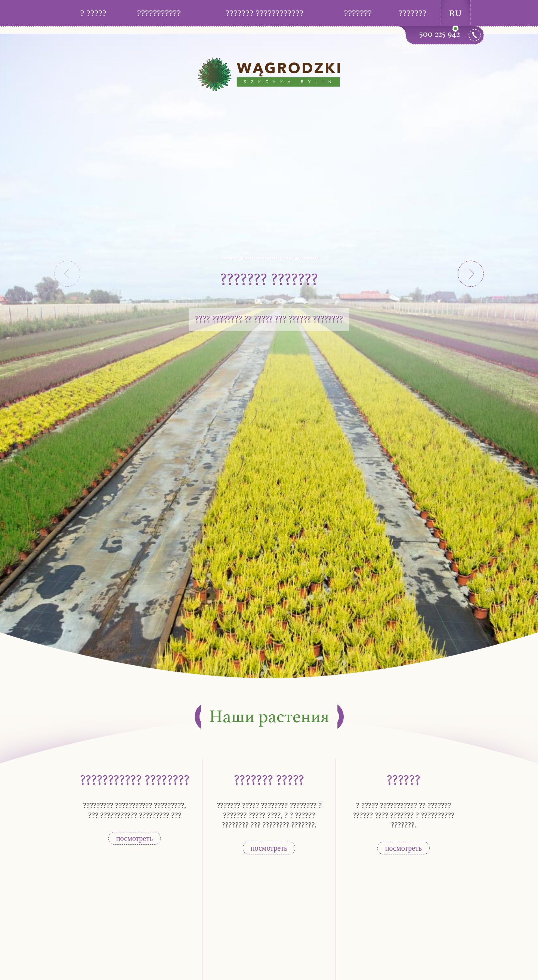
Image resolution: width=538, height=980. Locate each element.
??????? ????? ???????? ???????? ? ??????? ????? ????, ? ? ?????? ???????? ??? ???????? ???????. (269, 815)
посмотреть (134, 838)
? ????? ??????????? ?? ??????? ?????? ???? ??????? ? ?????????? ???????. (403, 815)
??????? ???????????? (265, 13)
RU (455, 13)
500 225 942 (440, 34)
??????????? (159, 13)
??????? (358, 13)
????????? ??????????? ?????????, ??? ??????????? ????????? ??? (134, 810)
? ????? (93, 13)
